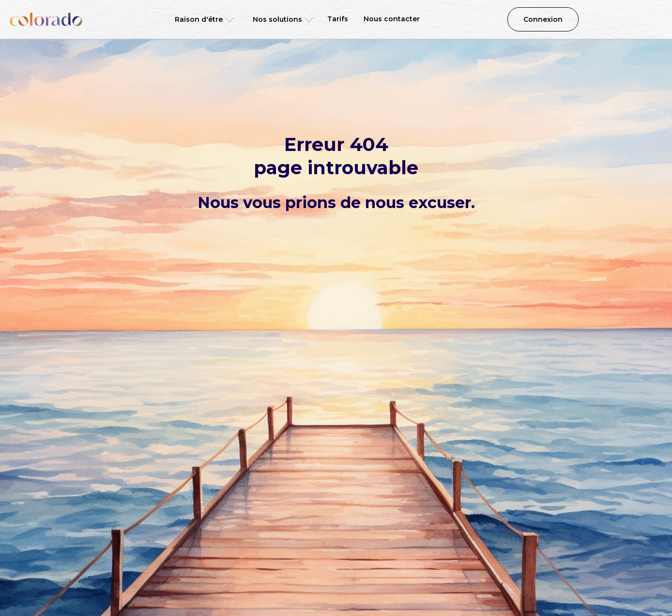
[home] (46, 19)
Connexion (543, 19)
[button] (201, 19)
